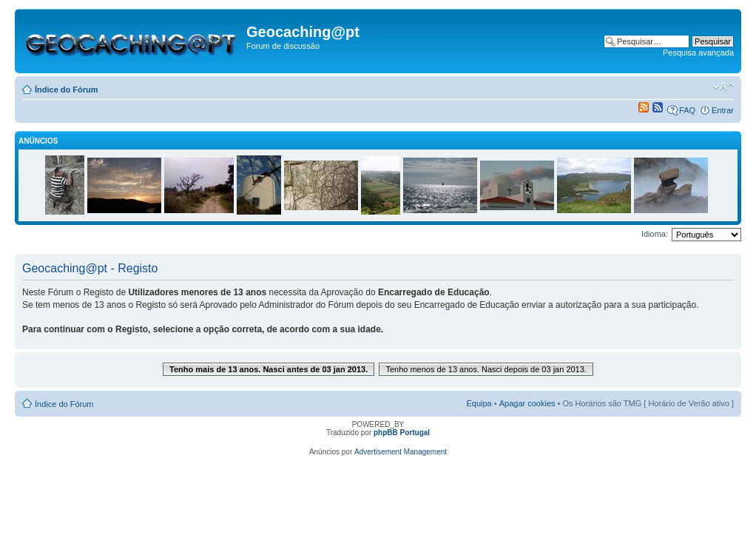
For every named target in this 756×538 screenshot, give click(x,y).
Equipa (479, 403)
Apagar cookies (527, 403)
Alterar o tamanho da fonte (723, 87)
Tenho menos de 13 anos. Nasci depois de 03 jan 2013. (486, 369)
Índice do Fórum (67, 90)
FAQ (687, 110)
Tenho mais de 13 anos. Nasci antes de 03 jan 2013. (269, 369)
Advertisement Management (401, 452)
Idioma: (655, 234)
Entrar (723, 110)
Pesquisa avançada (698, 53)
